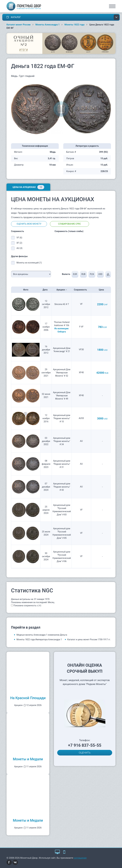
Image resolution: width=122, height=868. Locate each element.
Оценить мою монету (29, 224)
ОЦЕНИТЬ (85, 753)
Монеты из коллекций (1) (29, 263)
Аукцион (62, 290)
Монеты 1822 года (74, 25)
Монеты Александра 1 (48, 25)
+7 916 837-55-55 (85, 745)
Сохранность (81, 290)
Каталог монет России (19, 25)
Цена (102, 290)
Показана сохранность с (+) (27, 606)
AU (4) (19, 248)
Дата (46, 290)
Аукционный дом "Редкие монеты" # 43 (62, 487)
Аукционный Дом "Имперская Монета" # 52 (62, 373)
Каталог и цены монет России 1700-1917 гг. (89, 639)
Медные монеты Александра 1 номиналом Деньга (42, 635)
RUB (83, 274)
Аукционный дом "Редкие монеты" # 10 (62, 418)
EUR (75, 274)
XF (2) (19, 243)
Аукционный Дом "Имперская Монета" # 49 (62, 396)
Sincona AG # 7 (62, 304)
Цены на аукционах (28, 187)
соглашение (80, 858)
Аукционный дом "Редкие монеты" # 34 (62, 441)
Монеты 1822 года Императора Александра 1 (39, 639)
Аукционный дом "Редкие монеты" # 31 (62, 464)
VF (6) (19, 238)
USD (100, 274)
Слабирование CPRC (70, 224)
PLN (92, 274)
